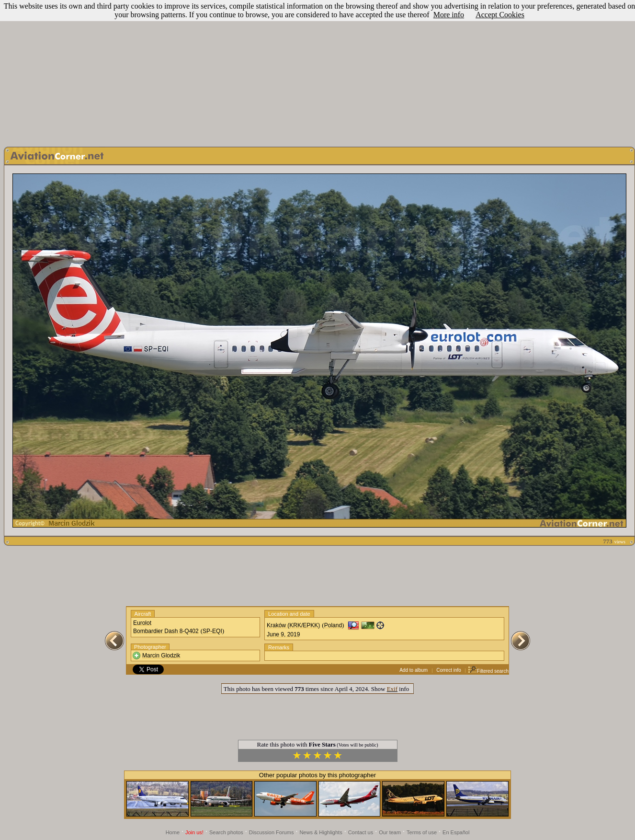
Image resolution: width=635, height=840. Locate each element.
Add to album (414, 670)
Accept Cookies (500, 15)
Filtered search (488, 671)
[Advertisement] (317, 71)
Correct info (449, 670)
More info (449, 15)
